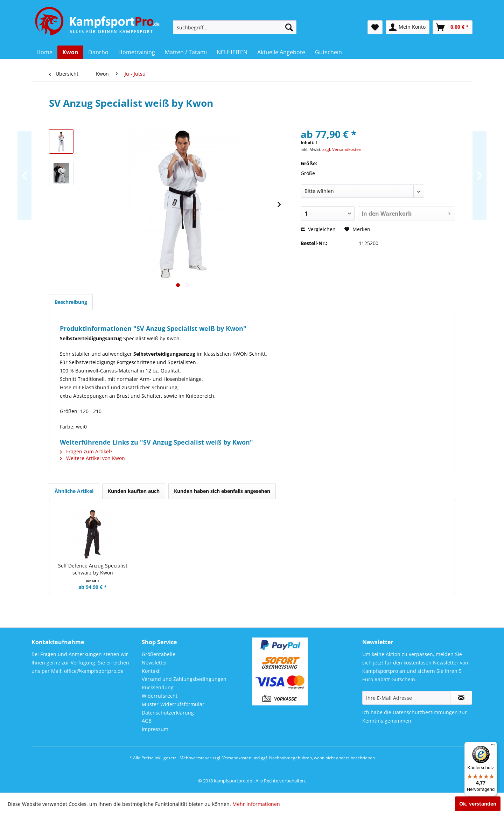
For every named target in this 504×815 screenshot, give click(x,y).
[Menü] (493, 746)
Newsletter (155, 663)
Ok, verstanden (478, 804)
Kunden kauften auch (134, 491)
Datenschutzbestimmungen (425, 712)
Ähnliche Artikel (74, 491)
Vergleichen (318, 229)
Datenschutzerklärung (168, 713)
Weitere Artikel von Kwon (92, 458)
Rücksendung (158, 687)
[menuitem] (235, 27)
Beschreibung (71, 302)
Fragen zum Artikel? (86, 451)
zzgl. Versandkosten (342, 149)
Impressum (155, 729)
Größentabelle (159, 654)
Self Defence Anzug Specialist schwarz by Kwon (93, 569)
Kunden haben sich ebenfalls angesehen (222, 491)
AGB (147, 721)
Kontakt (151, 671)
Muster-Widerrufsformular (173, 704)
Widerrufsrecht (160, 696)
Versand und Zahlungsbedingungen (184, 679)
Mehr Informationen (256, 804)
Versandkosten (237, 758)
